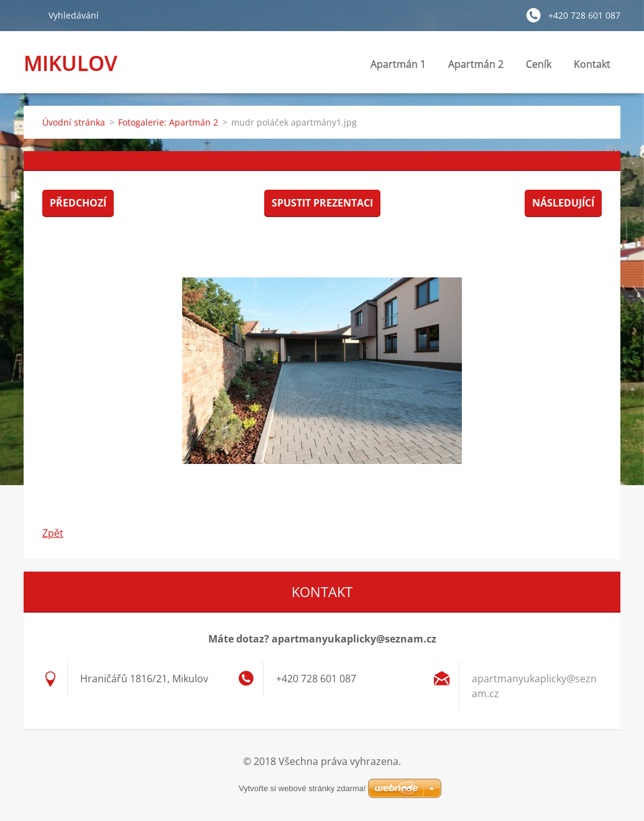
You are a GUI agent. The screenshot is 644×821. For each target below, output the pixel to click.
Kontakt (592, 67)
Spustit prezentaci (322, 203)
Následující (563, 203)
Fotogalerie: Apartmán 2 (168, 122)
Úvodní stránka (74, 122)
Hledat (31, 15)
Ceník (539, 64)
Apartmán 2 (476, 64)
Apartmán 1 (398, 64)
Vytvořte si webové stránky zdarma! (302, 788)
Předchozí (78, 203)
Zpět (53, 533)
